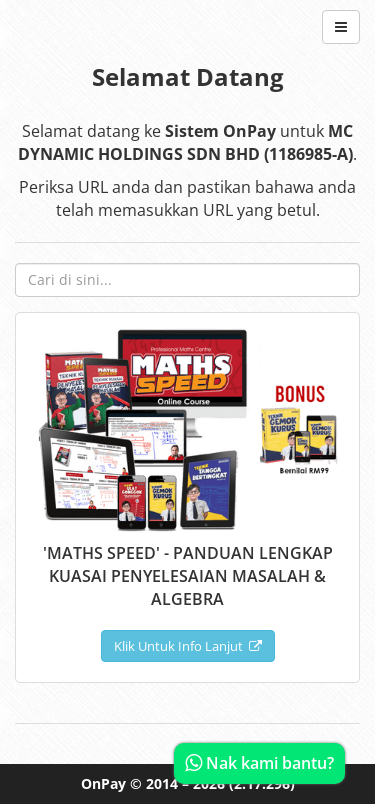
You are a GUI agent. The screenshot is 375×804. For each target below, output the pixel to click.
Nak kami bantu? (259, 763)
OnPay (103, 783)
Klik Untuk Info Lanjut (188, 646)
